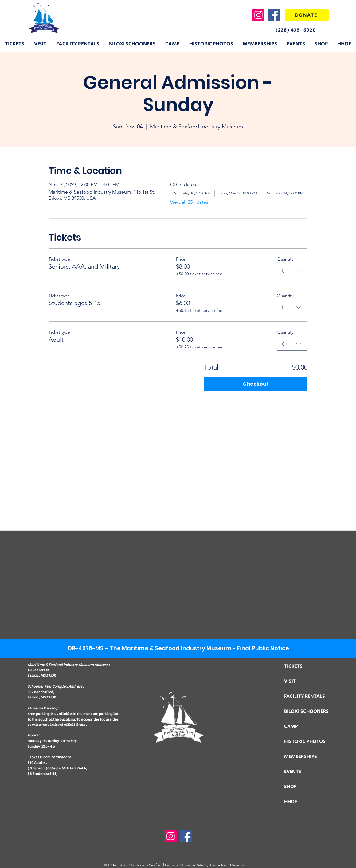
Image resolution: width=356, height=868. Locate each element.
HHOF (291, 802)
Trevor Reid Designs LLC (231, 865)
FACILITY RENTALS (305, 696)
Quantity (285, 259)
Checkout (256, 384)
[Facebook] (274, 15)
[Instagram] (258, 15)
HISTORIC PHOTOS (305, 742)
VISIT (290, 681)
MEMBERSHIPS (301, 757)
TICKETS (293, 666)
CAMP (291, 727)
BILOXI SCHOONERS (306, 711)
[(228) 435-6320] (301, 30)
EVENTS (293, 772)
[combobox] (292, 271)
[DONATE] (307, 15)
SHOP (290, 787)
